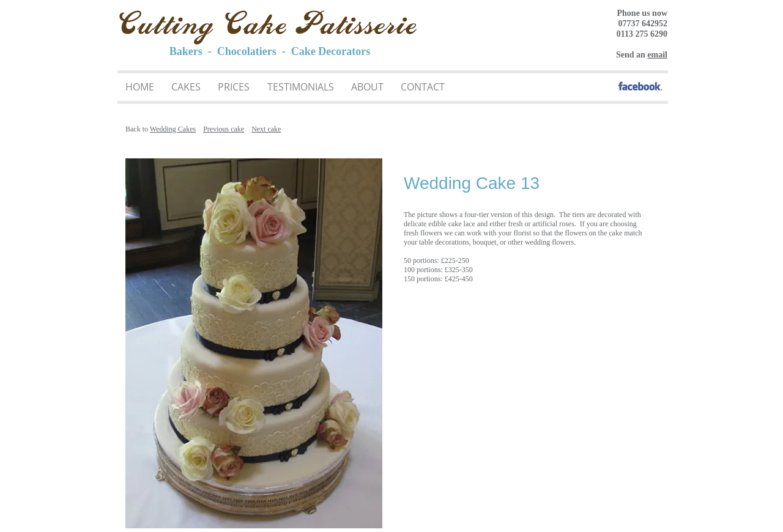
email (657, 55)
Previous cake (224, 129)
